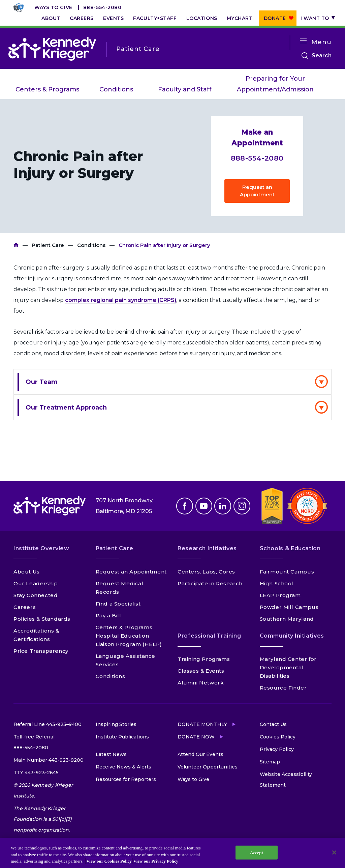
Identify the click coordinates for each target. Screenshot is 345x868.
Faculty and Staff (185, 89)
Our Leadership (36, 583)
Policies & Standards (42, 619)
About (51, 18)
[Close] (334, 852)
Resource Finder (283, 688)
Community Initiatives (292, 636)
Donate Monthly (202, 724)
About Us (27, 572)
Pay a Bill (108, 615)
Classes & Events (201, 671)
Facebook (185, 506)
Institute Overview (41, 548)
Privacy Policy (277, 749)
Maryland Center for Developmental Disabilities (288, 667)
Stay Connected (36, 595)
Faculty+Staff (155, 18)
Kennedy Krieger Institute (16, 245)
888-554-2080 (102, 7)
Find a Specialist (118, 604)
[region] (172, 853)
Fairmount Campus (287, 572)
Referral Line (48, 724)
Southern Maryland (287, 619)
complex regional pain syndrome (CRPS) (121, 300)
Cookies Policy (278, 737)
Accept (257, 852)
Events (113, 18)
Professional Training (209, 636)
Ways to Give (53, 7)
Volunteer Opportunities (208, 767)
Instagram (242, 506)
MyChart (240, 18)
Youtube (204, 506)
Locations (202, 18)
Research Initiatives (207, 548)
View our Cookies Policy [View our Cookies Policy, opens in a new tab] (109, 861)
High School (277, 583)
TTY (36, 773)
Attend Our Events (200, 754)
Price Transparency (41, 651)
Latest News (111, 754)
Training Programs (204, 659)
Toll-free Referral (34, 743)
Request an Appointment (257, 191)
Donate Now (196, 737)
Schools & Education (290, 548)
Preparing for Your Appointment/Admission (275, 84)
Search (322, 56)
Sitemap (270, 762)
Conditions (116, 89)
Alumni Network (201, 683)
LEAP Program (280, 595)
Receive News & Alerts (123, 767)
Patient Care (48, 245)
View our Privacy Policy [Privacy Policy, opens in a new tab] (156, 861)
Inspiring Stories (116, 724)
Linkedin (223, 506)
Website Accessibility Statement (286, 780)
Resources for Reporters (126, 779)
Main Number (49, 760)
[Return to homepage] (52, 49)
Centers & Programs (47, 89)
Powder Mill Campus (289, 607)
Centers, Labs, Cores (206, 572)
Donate (275, 18)
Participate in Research (210, 583)
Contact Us (273, 724)
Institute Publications (122, 737)
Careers (82, 18)
